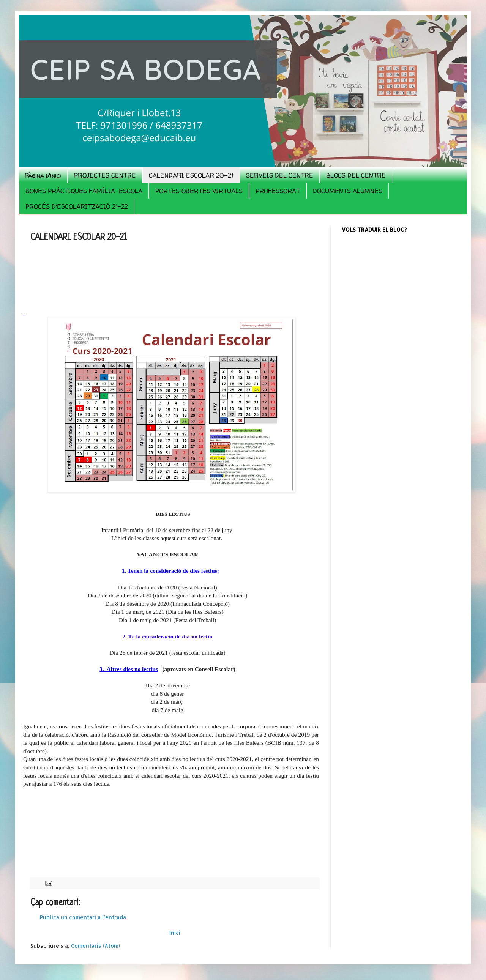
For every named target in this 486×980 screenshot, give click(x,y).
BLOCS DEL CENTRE (356, 175)
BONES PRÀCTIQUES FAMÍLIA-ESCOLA (84, 191)
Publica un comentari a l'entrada (83, 917)
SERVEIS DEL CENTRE (280, 175)
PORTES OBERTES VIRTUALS (199, 191)
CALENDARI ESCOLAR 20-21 (191, 175)
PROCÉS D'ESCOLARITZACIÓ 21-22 (77, 206)
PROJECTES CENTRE (105, 175)
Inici (175, 933)
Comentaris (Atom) (95, 946)
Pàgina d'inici (43, 175)
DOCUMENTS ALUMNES (348, 191)
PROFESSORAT (278, 191)
